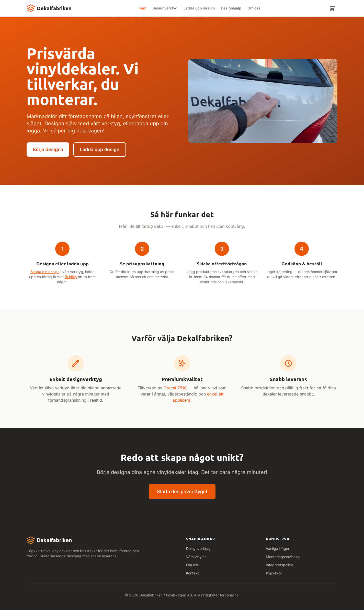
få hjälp (71, 277)
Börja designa (48, 149)
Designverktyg (165, 8)
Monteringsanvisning (283, 557)
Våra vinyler (196, 557)
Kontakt (192, 573)
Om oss (254, 8)
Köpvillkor (274, 573)
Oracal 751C (175, 388)
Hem (142, 8)
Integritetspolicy (279, 565)
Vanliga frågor (278, 549)
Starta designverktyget (182, 492)
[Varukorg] (332, 8)
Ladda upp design (199, 8)
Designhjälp (231, 8)
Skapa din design (45, 272)
